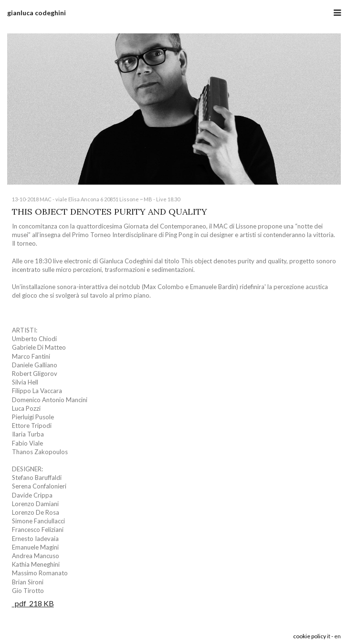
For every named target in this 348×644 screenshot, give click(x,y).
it (329, 636)
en (337, 636)
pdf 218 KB (33, 603)
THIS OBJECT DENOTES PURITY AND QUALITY (110, 212)
